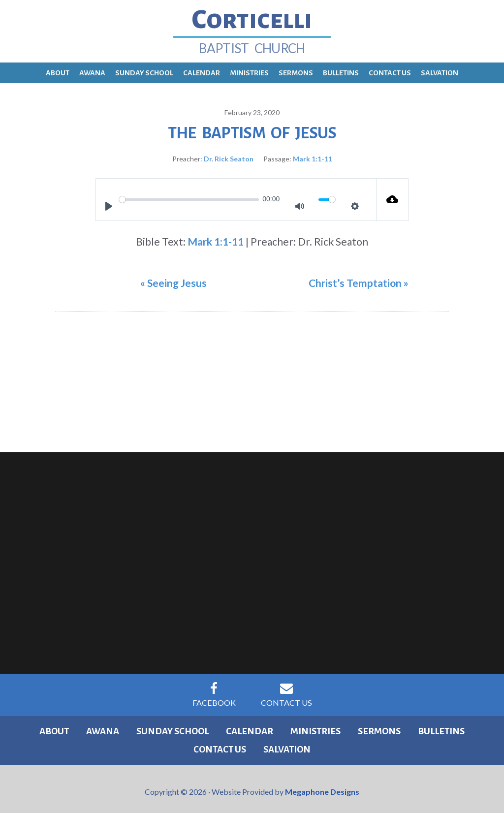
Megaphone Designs (322, 787)
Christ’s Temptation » (359, 277)
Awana (79, 726)
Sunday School (145, 726)
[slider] (189, 194)
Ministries (279, 726)
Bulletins (395, 726)
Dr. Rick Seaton (229, 153)
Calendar (218, 726)
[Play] (109, 201)
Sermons (338, 726)
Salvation (252, 745)
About (36, 726)
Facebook (213, 689)
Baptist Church (252, 43)
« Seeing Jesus (173, 277)
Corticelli (252, 17)
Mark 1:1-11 (313, 153)
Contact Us (287, 689)
